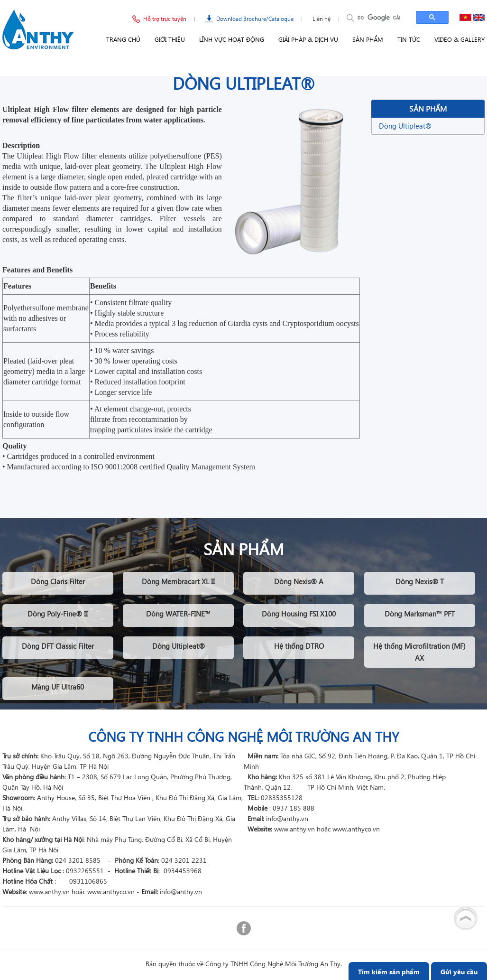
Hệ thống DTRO (299, 646)
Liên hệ (322, 19)
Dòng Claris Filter (58, 581)
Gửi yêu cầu (459, 972)
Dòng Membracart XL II (178, 581)
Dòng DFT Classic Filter (58, 646)
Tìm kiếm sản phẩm (389, 972)
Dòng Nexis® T (420, 581)
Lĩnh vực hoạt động (232, 39)
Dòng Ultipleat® (405, 126)
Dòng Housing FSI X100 (299, 614)
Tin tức (409, 39)
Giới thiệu (170, 39)
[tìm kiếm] (380, 18)
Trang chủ (123, 39)
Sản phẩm (368, 39)
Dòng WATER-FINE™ (178, 614)
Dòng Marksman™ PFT (420, 614)
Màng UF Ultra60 (58, 687)
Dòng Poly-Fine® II (58, 614)
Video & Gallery (459, 39)
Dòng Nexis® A (299, 581)
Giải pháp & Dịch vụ (308, 39)
